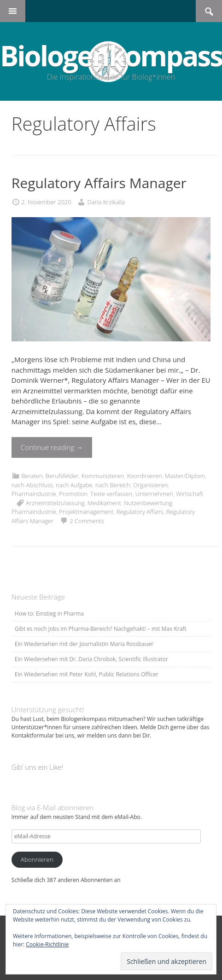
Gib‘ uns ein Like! (37, 767)
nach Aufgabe (74, 485)
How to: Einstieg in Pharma (49, 614)
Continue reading (52, 447)
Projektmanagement (86, 512)
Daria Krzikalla (106, 202)
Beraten (32, 476)
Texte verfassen (111, 494)
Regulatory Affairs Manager (99, 183)
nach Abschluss (32, 485)
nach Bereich (113, 485)
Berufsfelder (62, 476)
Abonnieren (37, 859)
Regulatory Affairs (140, 512)
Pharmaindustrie (34, 494)
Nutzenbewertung (148, 503)
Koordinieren (144, 476)
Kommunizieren (103, 476)
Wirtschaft (190, 494)
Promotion (73, 494)
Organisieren (150, 485)
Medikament (104, 503)
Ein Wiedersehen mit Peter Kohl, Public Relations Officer (87, 674)
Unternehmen (154, 494)
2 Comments (87, 521)
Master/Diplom (185, 476)
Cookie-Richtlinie (47, 944)
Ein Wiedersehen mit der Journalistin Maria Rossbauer (84, 644)
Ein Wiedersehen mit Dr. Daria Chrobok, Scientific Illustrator (91, 659)
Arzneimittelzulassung (55, 503)
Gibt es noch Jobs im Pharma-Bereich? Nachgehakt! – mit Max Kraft (101, 629)
